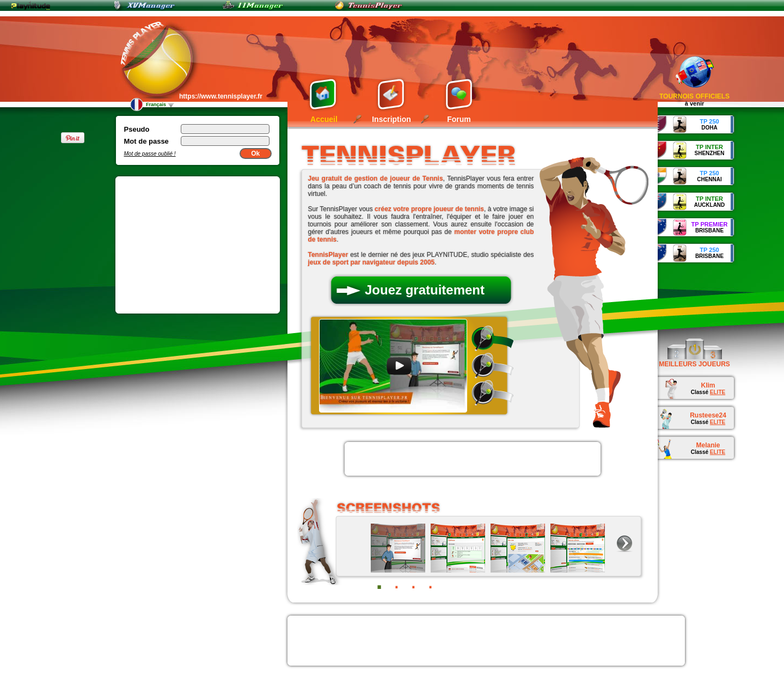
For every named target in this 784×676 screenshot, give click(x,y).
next (624, 543)
